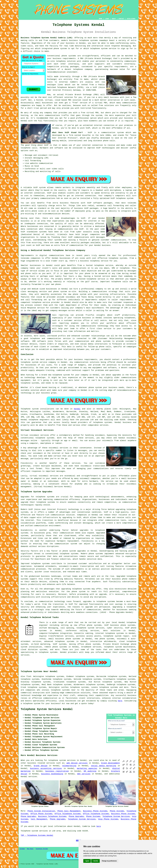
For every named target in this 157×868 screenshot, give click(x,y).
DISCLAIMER (131, 19)
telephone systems (102, 422)
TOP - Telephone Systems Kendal (37, 835)
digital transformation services (56, 636)
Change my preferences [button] (109, 861)
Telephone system (30, 409)
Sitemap (22, 849)
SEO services (84, 774)
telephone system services (62, 760)
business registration (57, 771)
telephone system (32, 704)
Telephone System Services (116, 816)
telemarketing (69, 766)
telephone (77, 589)
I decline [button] (95, 861)
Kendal (77, 409)
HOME (101, 19)
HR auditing (90, 771)
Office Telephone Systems (68, 814)
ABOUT (114, 19)
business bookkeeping (52, 774)
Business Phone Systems (95, 811)
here (120, 701)
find (29, 676)
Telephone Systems (42, 849)
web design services (77, 763)
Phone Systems (117, 811)
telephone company (83, 69)
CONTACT (121, 19)
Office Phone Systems (41, 814)
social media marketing (104, 766)
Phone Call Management (69, 811)
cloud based (61, 100)
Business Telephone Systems (52, 816)
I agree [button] (87, 861)
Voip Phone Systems (108, 819)
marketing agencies (87, 768)
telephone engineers (39, 420)
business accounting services (46, 768)
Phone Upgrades (28, 816)
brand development (111, 763)
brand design (41, 766)
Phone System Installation (41, 811)
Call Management (39, 819)
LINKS (107, 19)
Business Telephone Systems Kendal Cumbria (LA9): (47, 38)
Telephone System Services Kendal (47, 709)
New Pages (30, 849)
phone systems (69, 56)
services (33, 777)
